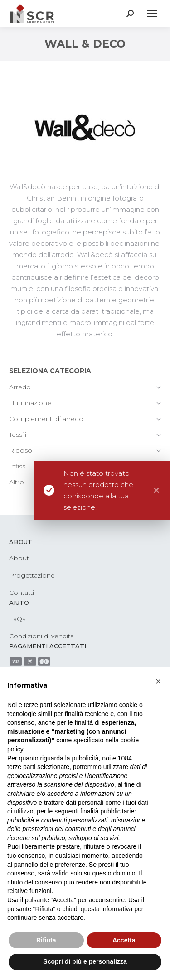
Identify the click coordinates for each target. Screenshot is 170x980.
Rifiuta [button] (46, 940)
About (19, 558)
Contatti (22, 593)
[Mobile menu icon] (152, 14)
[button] (158, 681)
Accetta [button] (124, 940)
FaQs (17, 619)
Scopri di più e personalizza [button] (85, 961)
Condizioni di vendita (41, 636)
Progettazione (32, 575)
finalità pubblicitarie (107, 811)
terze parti (21, 767)
